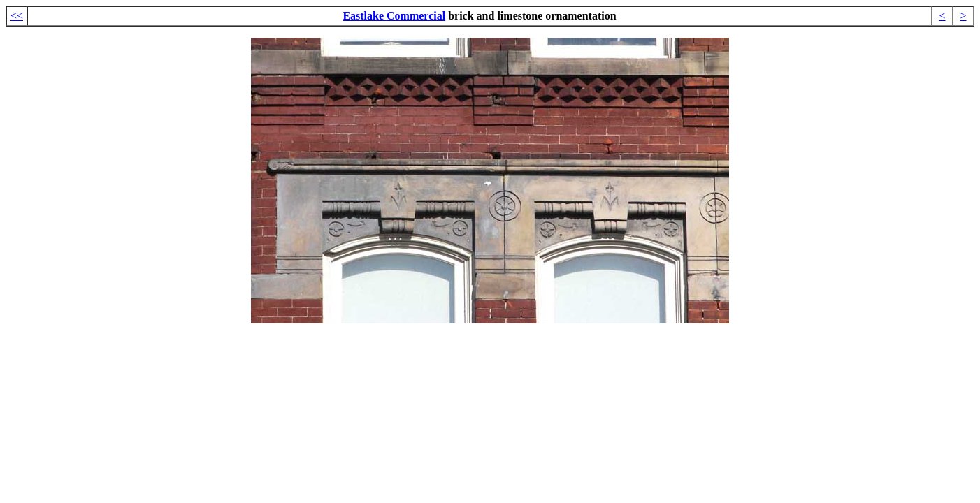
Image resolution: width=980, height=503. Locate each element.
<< (17, 16)
